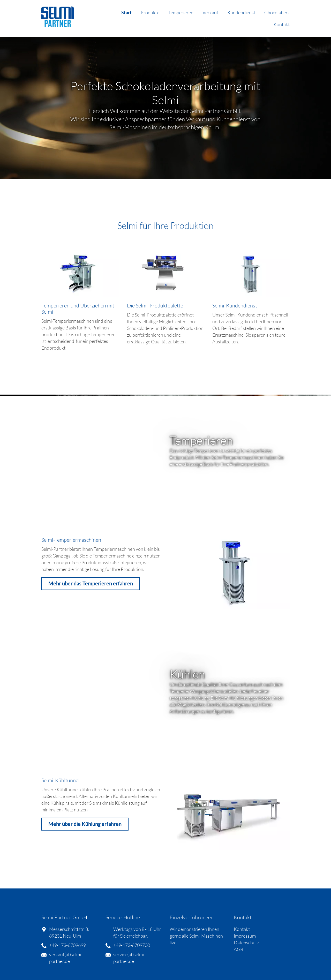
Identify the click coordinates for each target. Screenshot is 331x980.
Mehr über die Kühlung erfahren (85, 824)
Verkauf (210, 12)
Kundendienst (241, 12)
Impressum (245, 936)
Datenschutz (246, 943)
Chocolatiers (277, 12)
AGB (239, 949)
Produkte (150, 12)
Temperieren (181, 12)
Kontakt (282, 24)
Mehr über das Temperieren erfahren (91, 583)
